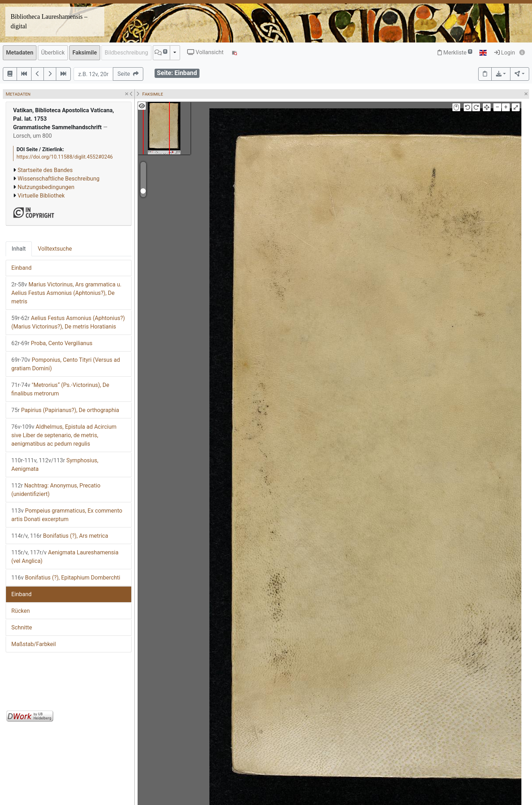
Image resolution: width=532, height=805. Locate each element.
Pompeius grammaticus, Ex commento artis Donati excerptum (67, 515)
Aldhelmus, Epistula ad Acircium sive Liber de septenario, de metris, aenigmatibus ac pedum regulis (64, 435)
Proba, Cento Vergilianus (52, 343)
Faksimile (85, 53)
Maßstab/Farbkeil (34, 644)
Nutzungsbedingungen (46, 187)
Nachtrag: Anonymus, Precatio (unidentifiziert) (56, 490)
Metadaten (20, 53)
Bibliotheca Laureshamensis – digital (49, 21)
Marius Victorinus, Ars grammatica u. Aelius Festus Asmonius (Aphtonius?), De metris (66, 293)
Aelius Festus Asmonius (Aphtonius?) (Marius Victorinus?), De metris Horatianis (68, 322)
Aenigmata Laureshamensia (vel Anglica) (65, 557)
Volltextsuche (55, 249)
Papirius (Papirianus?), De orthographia (65, 410)
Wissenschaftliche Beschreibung (59, 179)
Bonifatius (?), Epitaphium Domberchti (66, 578)
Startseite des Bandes (45, 170)
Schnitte (22, 627)
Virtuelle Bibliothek (41, 196)
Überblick (53, 53)
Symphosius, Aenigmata (55, 465)
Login (505, 53)
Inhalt (19, 249)
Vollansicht (205, 52)
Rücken (21, 611)
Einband (21, 268)
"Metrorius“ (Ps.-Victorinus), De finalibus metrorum (60, 389)
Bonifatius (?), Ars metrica (60, 536)
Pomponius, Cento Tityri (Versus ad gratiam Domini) (66, 364)
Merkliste (455, 53)
